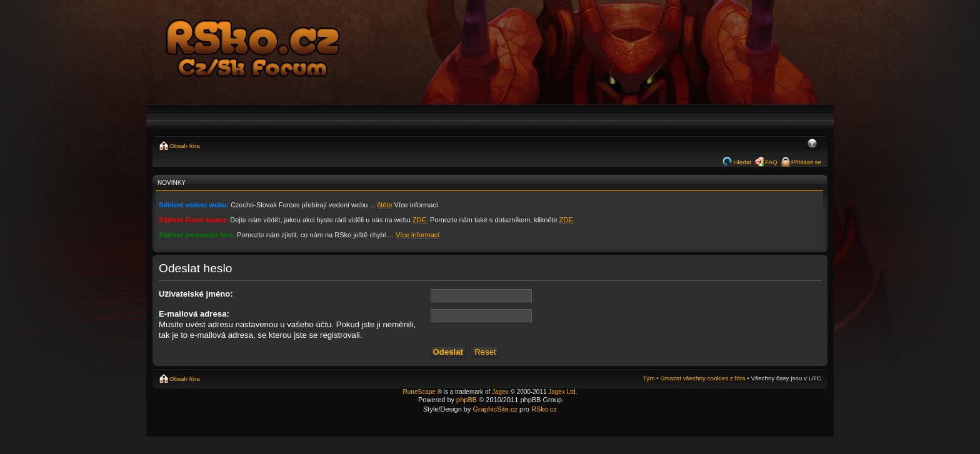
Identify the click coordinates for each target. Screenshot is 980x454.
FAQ (771, 162)
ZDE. (420, 220)
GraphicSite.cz (495, 409)
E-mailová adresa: (194, 314)
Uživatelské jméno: (196, 294)
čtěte (385, 205)
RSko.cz (544, 409)
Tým (648, 378)
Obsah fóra (185, 146)
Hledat (742, 162)
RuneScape (419, 392)
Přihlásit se (806, 162)
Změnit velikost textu (812, 144)
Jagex (500, 392)
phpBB (467, 400)
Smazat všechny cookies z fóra (702, 378)
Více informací (417, 235)
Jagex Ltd (562, 392)
